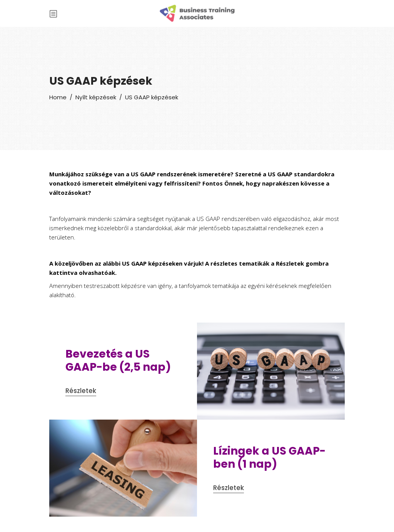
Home (58, 97)
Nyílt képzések (96, 97)
